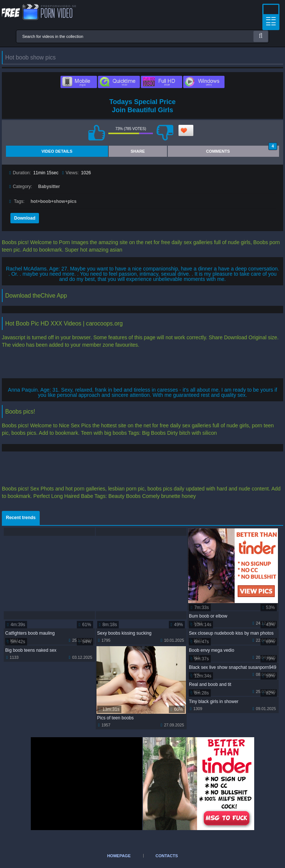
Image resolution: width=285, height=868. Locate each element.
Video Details (57, 151)
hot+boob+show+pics (54, 201)
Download (25, 218)
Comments (242, 150)
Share (138, 151)
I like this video (96, 133)
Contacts (167, 856)
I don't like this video (165, 133)
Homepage (119, 856)
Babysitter (49, 187)
